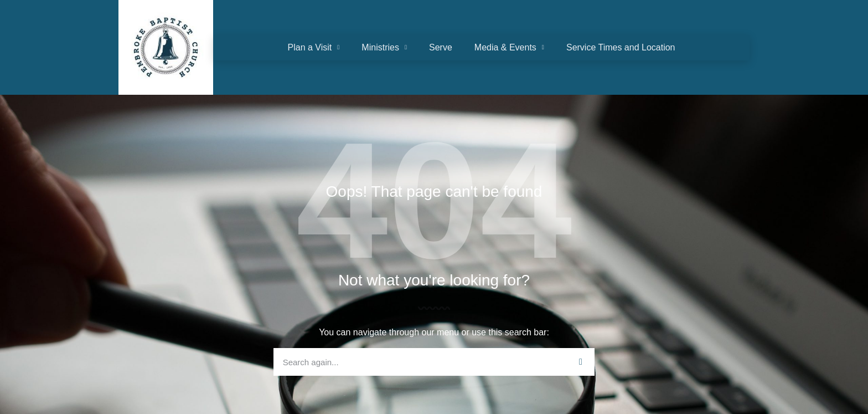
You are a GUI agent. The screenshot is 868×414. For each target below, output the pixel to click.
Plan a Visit (314, 47)
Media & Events (509, 47)
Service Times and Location (621, 47)
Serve (441, 47)
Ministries (384, 47)
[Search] (581, 362)
